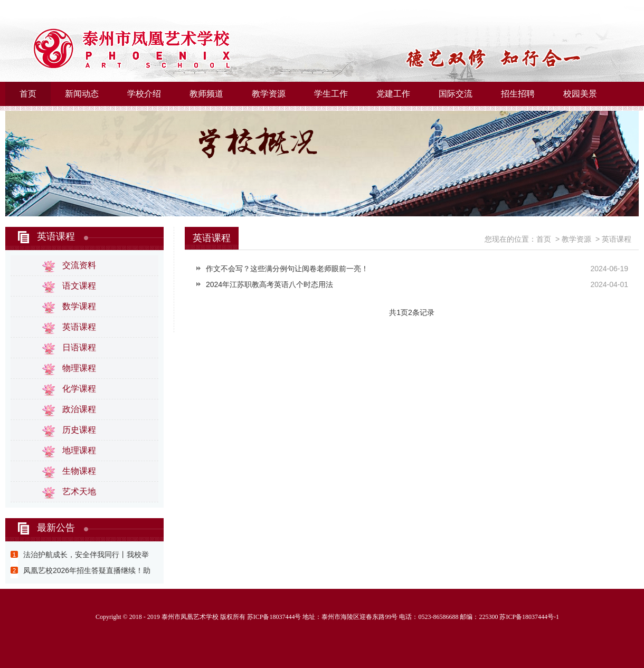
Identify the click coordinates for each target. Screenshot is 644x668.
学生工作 (331, 94)
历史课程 (79, 430)
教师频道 (206, 94)
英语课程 (56, 236)
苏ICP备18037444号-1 (529, 617)
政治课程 (79, 409)
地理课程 (79, 450)
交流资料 (79, 265)
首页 (28, 94)
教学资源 (269, 94)
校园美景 (580, 94)
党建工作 (393, 94)
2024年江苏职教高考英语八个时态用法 (269, 284)
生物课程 (79, 471)
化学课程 (79, 389)
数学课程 (79, 306)
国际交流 (456, 94)
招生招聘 (518, 94)
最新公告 (56, 528)
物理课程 (79, 368)
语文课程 (79, 286)
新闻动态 (82, 94)
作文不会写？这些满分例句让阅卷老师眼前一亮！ (287, 269)
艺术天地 (79, 492)
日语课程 (79, 347)
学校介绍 (144, 94)
